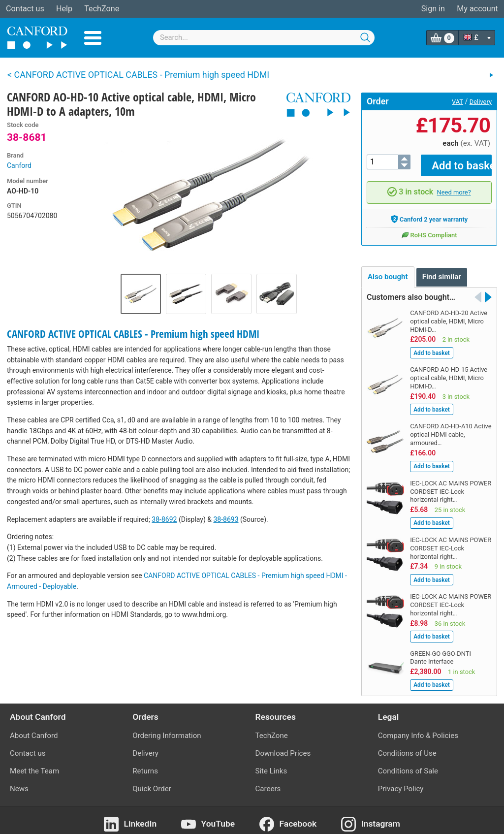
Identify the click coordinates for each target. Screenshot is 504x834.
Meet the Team (34, 764)
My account (477, 9)
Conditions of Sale (408, 764)
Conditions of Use (407, 746)
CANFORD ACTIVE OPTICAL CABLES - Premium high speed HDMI (133, 334)
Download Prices (283, 746)
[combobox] (264, 38)
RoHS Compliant (429, 228)
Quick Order (152, 782)
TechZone (102, 9)
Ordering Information (167, 728)
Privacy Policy (401, 782)
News (19, 782)
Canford (19, 165)
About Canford (34, 728)
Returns (145, 764)
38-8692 (164, 519)
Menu (93, 38)
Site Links (271, 764)
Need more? (454, 185)
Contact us (25, 9)
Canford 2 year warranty (429, 212)
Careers (268, 782)
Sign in (433, 9)
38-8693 (226, 519)
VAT (457, 102)
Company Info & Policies (418, 728)
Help (64, 9)
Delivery (481, 102)
